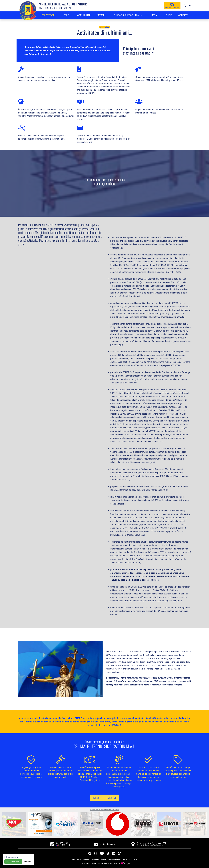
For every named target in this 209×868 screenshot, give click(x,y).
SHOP (169, 15)
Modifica (28, 862)
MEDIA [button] (154, 15)
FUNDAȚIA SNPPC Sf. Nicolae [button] (128, 15)
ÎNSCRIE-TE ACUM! (104, 798)
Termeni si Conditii (98, 860)
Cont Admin (76, 860)
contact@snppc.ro (108, 844)
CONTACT (183, 15)
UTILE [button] (66, 15)
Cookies (86, 860)
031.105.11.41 (62, 843)
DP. (136, 860)
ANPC (125, 860)
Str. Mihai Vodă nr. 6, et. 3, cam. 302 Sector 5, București (151, 844)
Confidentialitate (115, 860)
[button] (184, 6)
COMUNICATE (84, 15)
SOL (131, 860)
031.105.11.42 (64, 845)
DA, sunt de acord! (13, 862)
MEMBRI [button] (101, 15)
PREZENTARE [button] (48, 15)
